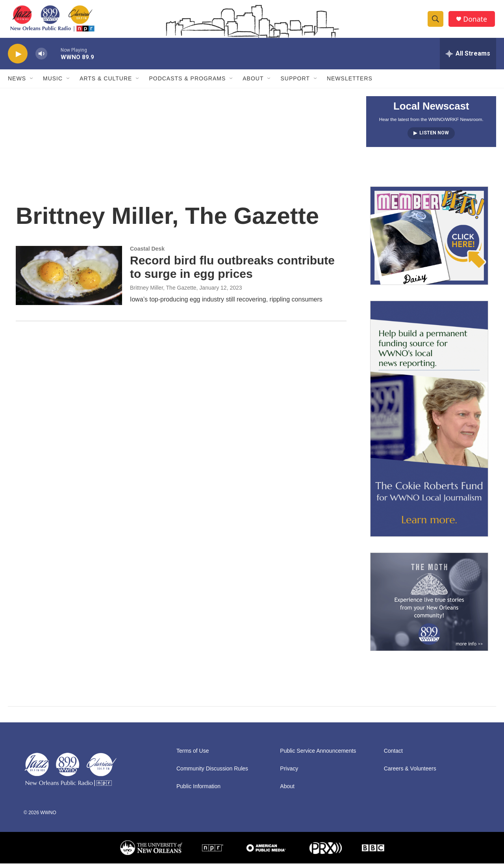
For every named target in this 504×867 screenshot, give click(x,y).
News (17, 82)
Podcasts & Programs (187, 82)
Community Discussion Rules (212, 772)
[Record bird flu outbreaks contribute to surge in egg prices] (69, 279)
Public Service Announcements (318, 754)
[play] (18, 57)
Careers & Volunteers (410, 772)
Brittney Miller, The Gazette (163, 291)
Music (53, 82)
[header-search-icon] (436, 21)
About (253, 82)
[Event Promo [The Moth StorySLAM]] (429, 605)
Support (295, 82)
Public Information (198, 790)
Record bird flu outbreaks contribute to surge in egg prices (232, 270)
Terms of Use (193, 754)
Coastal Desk (147, 252)
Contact (393, 754)
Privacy (289, 772)
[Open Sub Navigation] (32, 82)
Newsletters (350, 82)
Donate (476, 21)
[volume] (41, 57)
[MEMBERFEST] (429, 239)
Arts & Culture (106, 82)
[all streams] (468, 57)
